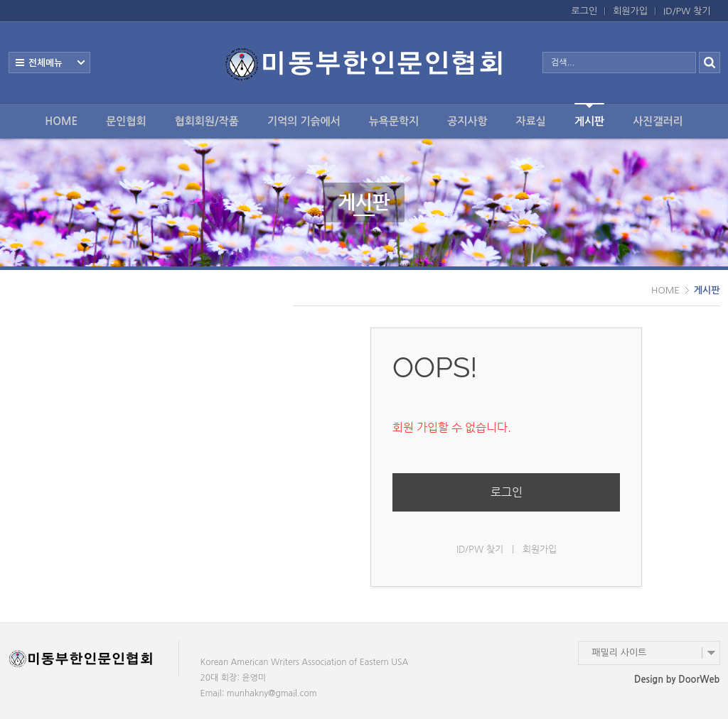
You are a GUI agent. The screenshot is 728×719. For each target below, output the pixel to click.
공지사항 (467, 121)
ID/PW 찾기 (687, 11)
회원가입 (630, 11)
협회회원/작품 (207, 121)
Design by (677, 680)
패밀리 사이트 (620, 653)
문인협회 (126, 121)
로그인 (585, 11)
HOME (61, 121)
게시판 (589, 115)
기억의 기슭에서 (304, 121)
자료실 (531, 121)
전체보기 (49, 63)
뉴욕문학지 (394, 121)
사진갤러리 (658, 121)
